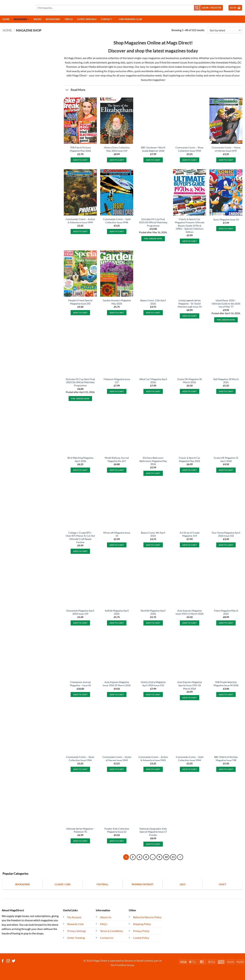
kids (123, 62)
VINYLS (69, 19)
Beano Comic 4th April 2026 (153, 534)
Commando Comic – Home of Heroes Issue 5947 (226, 149)
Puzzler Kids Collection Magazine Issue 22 (117, 830)
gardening (114, 62)
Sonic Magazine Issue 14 (226, 219)
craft (86, 62)
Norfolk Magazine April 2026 (153, 612)
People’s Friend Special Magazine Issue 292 (80, 302)
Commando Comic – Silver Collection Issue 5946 (80, 759)
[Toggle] (67, 90)
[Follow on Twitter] (14, 961)
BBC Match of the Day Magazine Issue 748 (226, 759)
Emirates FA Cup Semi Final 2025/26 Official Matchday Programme (80, 382)
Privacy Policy (141, 931)
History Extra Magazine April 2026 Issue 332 (153, 684)
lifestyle (149, 62)
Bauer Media (88, 67)
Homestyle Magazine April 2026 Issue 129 (80, 612)
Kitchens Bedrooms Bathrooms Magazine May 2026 (153, 461)
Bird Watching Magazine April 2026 (80, 459)
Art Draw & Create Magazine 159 (190, 534)
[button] (235, 8)
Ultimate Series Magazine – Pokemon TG (80, 830)
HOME (6, 19)
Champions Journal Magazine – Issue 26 (80, 684)
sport (130, 62)
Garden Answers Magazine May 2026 (117, 302)
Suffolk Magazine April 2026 (117, 612)
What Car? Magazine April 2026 (153, 381)
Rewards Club (232, 71)
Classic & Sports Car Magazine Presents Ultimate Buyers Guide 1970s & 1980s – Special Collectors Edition (190, 226)
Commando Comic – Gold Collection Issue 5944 (190, 759)
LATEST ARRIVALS (87, 19)
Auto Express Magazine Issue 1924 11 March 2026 (190, 612)
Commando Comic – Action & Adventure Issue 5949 (80, 221)
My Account (74, 917)
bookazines (173, 58)
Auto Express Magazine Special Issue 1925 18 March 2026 (190, 685)
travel (137, 62)
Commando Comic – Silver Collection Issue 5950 (190, 149)
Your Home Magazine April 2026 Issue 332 (226, 534)
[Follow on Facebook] (3, 961)
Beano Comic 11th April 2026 (153, 302)
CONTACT (107, 19)
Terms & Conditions (112, 931)
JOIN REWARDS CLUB (130, 19)
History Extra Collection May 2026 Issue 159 (117, 149)
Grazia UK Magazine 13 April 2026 (226, 459)
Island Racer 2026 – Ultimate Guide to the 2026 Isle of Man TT (226, 303)
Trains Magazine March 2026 (226, 612)
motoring (77, 62)
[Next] (180, 857)
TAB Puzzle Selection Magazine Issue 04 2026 (226, 684)
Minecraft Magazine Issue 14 (117, 534)
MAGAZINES (22, 19)
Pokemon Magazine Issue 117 (117, 381)
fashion (237, 58)
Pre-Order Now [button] (153, 239)
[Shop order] (225, 30)
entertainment (98, 62)
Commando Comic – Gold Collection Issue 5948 (117, 221)
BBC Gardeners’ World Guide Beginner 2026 (153, 149)
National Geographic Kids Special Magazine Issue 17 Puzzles (153, 832)
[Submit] (197, 8)
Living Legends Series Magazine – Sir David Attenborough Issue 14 (190, 303)
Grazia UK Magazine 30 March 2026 (190, 381)
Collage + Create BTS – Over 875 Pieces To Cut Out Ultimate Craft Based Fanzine (80, 537)
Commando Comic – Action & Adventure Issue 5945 (153, 759)
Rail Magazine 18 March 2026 (226, 381)
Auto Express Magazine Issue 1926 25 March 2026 (117, 684)
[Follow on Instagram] (8, 961)
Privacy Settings (77, 931)
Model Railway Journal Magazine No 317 (117, 459)
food (68, 62)
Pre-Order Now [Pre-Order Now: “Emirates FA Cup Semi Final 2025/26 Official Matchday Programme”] (80, 399)
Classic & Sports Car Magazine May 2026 (190, 459)
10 (166, 857)
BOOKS (38, 19)
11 (173, 857)
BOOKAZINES (53, 19)
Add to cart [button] (80, 160)
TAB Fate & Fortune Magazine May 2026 (80, 149)
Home (7, 30)
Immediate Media (226, 62)
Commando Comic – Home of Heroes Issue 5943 (117, 759)
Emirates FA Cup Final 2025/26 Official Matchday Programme (153, 222)
